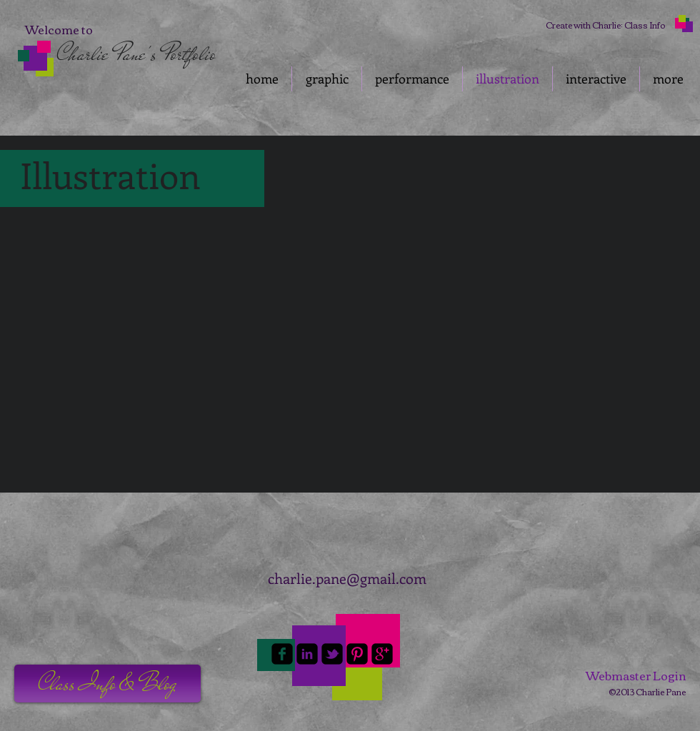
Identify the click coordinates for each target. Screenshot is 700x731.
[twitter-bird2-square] (332, 654)
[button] (90, 281)
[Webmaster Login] (636, 675)
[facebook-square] (282, 654)
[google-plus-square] (382, 654)
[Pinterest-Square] (357, 654)
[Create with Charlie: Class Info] (605, 25)
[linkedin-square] (307, 654)
